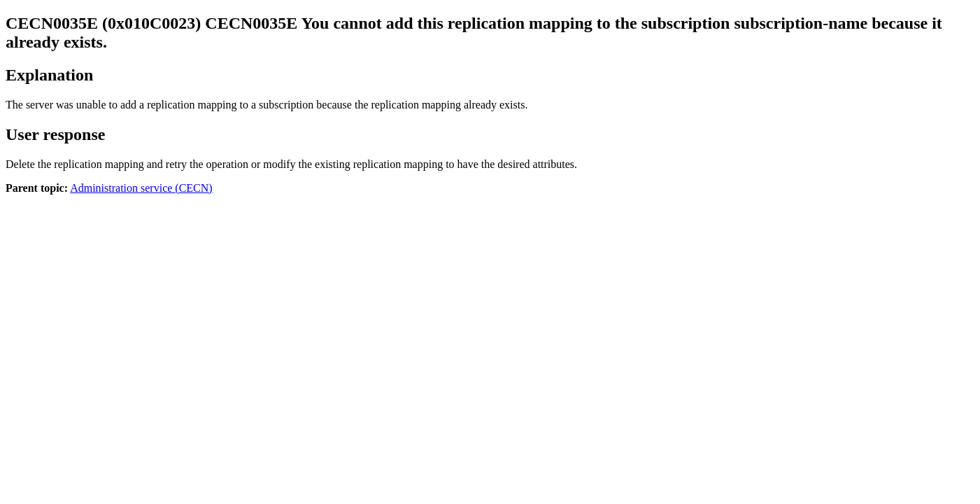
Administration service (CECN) (141, 188)
